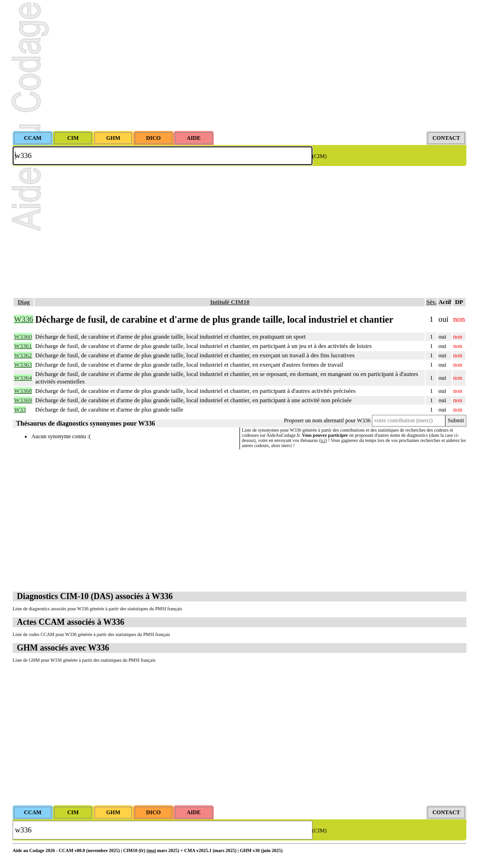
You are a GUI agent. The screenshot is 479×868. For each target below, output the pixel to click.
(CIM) (320, 156)
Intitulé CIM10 (230, 302)
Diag (24, 302)
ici (323, 440)
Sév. (431, 302)
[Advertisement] (239, 65)
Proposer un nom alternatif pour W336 (327, 420)
